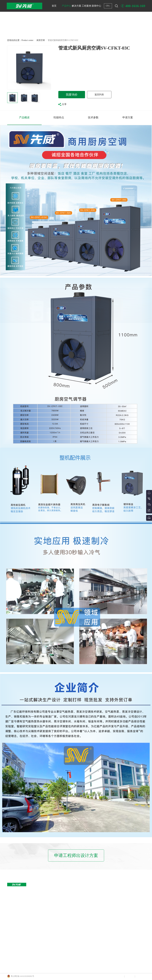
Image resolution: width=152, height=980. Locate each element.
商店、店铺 (91, 896)
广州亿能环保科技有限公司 (27, 967)
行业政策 (119, 902)
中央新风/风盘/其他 (35, 946)
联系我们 (140, 976)
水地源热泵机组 (34, 924)
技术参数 (93, 117)
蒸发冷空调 (32, 952)
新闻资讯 (119, 891)
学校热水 (90, 907)
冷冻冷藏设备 (33, 930)
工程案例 (86, 6)
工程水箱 (31, 941)
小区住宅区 (91, 913)
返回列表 (99, 95)
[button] (76, 30)
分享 (62, 104)
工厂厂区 (90, 902)
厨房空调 (41, 40)
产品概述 (24, 117)
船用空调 (31, 935)
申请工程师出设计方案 (76, 855)
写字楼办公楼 (92, 891)
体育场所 (90, 919)
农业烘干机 (32, 919)
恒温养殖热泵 (33, 913)
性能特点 (59, 117)
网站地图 (129, 976)
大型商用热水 (33, 891)
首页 (54, 6)
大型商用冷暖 (33, 902)
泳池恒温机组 (33, 907)
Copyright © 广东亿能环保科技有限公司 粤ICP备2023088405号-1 (89, 976)
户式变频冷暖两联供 (36, 896)
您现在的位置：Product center (20, 40)
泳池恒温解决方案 (64, 896)
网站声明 (119, 976)
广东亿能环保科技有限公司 (52, 967)
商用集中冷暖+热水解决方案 (68, 907)
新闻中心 (96, 6)
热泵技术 (119, 896)
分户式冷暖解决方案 (65, 913)
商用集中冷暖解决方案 (66, 891)
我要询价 (72, 95)
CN (108, 6)
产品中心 (67, 6)
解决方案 (77, 6)
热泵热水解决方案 (64, 902)
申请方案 (128, 117)
